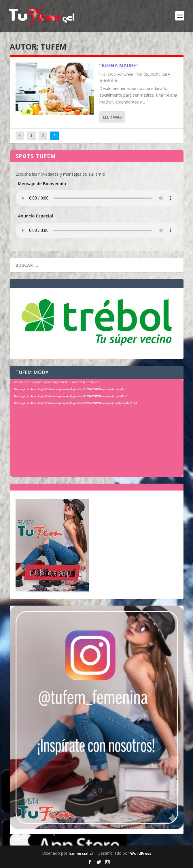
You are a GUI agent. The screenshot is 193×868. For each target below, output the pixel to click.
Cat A (166, 74)
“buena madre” (119, 65)
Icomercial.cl (81, 853)
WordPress (141, 853)
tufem (128, 74)
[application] (97, 428)
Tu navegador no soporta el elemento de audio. (97, 198)
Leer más (112, 117)
